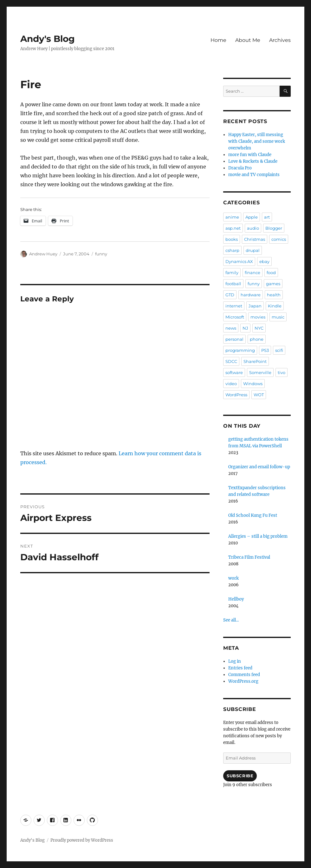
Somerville (260, 372)
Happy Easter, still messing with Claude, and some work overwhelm (257, 141)
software (234, 372)
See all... (231, 620)
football (233, 284)
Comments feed (244, 675)
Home (218, 40)
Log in (235, 661)
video (231, 384)
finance (253, 273)
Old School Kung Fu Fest (253, 515)
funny (101, 254)
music (278, 317)
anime (232, 217)
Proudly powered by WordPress (82, 840)
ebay (264, 261)
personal (234, 339)
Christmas (255, 239)
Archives (280, 40)
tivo (282, 372)
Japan (255, 306)
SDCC (231, 361)
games (273, 284)
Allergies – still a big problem (258, 536)
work (233, 578)
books (232, 239)
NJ (245, 328)
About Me (248, 40)
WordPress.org (243, 681)
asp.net (233, 228)
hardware (251, 295)
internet (234, 306)
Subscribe (240, 776)
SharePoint (255, 361)
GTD (230, 295)
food (271, 273)
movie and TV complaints (254, 175)
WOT (259, 395)
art (267, 217)
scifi (279, 350)
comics (279, 239)
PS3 (265, 350)
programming (240, 350)
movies (258, 317)
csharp (232, 250)
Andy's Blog (48, 39)
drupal (253, 250)
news (231, 328)
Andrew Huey (43, 254)
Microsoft (235, 317)
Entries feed (240, 668)
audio (253, 228)
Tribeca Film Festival (249, 557)
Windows (253, 384)
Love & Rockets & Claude (253, 161)
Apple (252, 217)
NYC (259, 328)
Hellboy (236, 599)
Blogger (274, 228)
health (274, 295)
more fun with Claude (250, 155)
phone (257, 339)
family (232, 273)
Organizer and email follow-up (259, 467)
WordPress (236, 395)
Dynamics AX (239, 261)
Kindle (275, 306)
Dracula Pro (240, 168)
